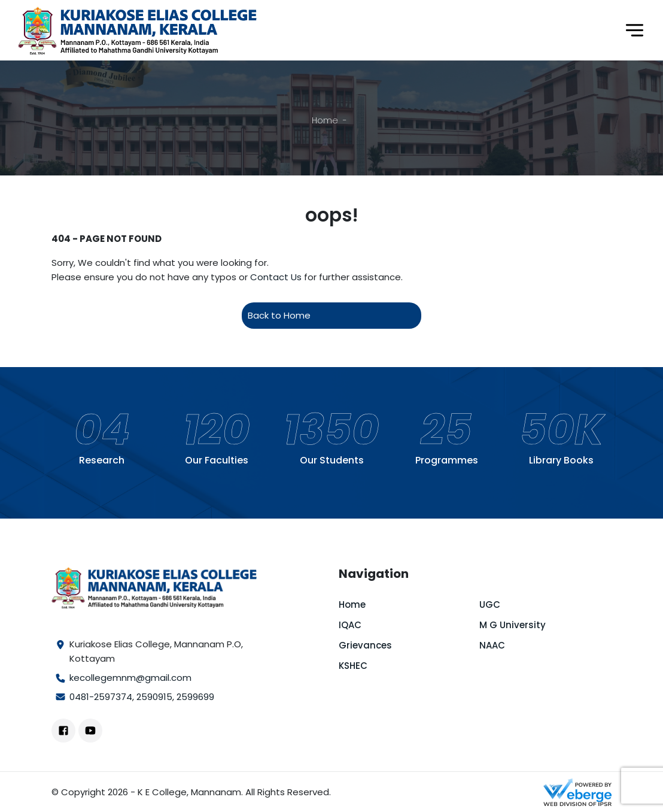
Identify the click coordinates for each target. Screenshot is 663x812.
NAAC (492, 645)
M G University (513, 625)
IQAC (350, 625)
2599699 (195, 697)
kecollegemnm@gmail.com (130, 678)
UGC (490, 605)
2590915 (154, 697)
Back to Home (279, 315)
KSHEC (353, 666)
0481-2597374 (101, 697)
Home (325, 120)
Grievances (365, 645)
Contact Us (276, 277)
